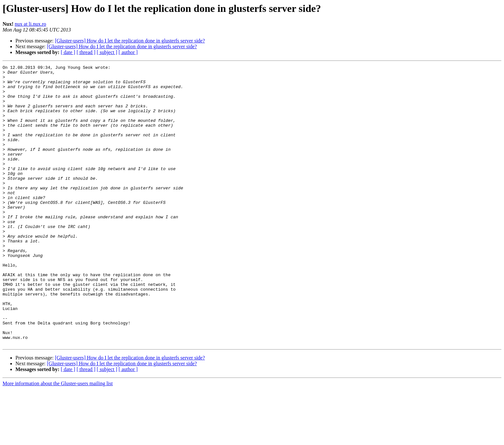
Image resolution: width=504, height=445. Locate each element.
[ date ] (68, 52)
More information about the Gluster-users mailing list (58, 439)
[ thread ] (86, 52)
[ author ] (128, 52)
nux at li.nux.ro (31, 24)
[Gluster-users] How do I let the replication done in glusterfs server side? (130, 41)
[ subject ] (107, 52)
